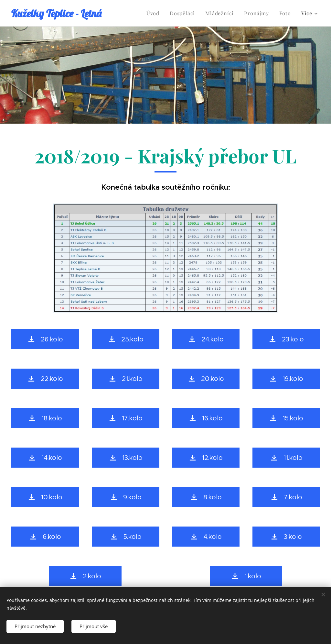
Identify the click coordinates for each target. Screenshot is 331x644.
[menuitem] (155, 13)
